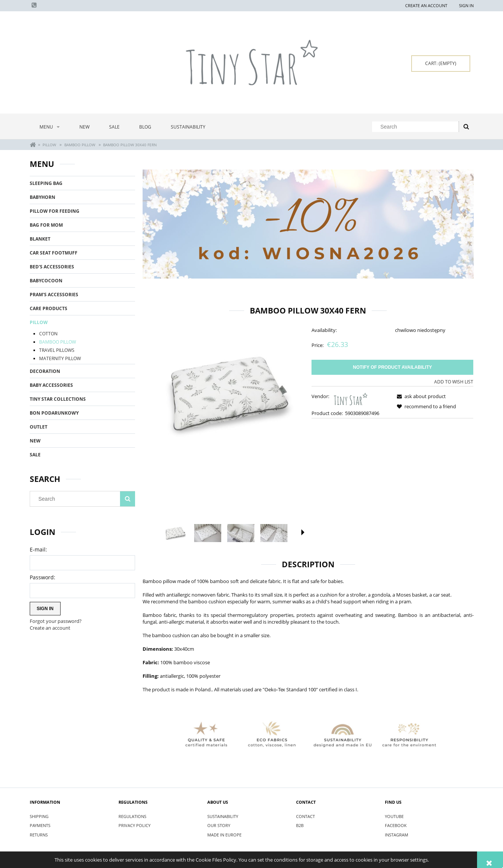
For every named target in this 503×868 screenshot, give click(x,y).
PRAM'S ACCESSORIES (54, 295)
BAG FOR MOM (46, 225)
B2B (300, 825)
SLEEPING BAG (46, 183)
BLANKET (40, 239)
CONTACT (305, 816)
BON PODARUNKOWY (54, 413)
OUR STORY (219, 825)
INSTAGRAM (397, 835)
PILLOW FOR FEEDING (55, 211)
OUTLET (39, 427)
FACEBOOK (396, 825)
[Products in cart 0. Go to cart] (441, 64)
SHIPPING (39, 816)
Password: (43, 577)
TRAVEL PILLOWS (57, 350)
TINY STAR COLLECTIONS (58, 399)
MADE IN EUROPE (224, 835)
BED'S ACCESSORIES (52, 267)
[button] (303, 532)
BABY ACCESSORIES (51, 385)
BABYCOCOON (46, 281)
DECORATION (45, 371)
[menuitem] (50, 127)
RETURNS (39, 835)
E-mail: (38, 549)
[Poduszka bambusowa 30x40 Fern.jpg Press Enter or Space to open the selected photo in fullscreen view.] (224, 393)
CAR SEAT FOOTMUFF (54, 253)
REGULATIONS (132, 816)
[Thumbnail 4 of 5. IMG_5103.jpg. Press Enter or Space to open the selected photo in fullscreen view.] (274, 533)
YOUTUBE (394, 816)
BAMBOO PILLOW (58, 342)
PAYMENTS (40, 825)
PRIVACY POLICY (134, 825)
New (35, 441)
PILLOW (39, 322)
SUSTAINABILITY (223, 816)
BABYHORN (43, 197)
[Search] (466, 127)
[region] (308, 224)
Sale (35, 455)
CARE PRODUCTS (49, 308)
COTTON (48, 334)
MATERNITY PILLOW (60, 358)
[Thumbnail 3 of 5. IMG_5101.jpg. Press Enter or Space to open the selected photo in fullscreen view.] (241, 533)
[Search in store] (417, 127)
